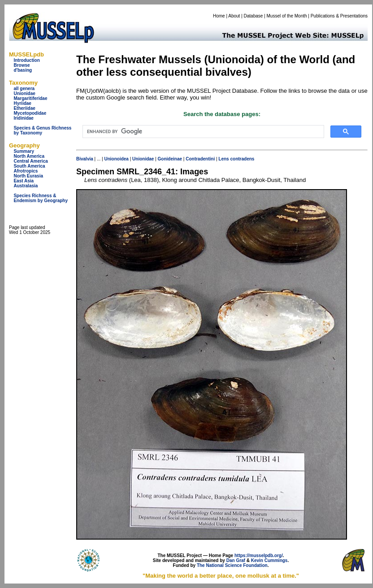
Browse (22, 65)
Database (254, 16)
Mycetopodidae (30, 113)
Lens (223, 159)
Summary (24, 151)
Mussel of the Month (287, 16)
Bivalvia (85, 159)
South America (29, 166)
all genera (24, 89)
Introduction (26, 60)
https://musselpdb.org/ (259, 556)
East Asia (24, 181)
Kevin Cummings (269, 560)
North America (29, 156)
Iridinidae (23, 118)
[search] (202, 132)
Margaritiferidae (30, 98)
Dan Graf (236, 560)
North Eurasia (28, 176)
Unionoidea (116, 159)
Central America (30, 161)
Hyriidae (22, 103)
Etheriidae (24, 108)
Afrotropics (26, 171)
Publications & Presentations (339, 16)
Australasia (26, 186)
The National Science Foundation (232, 565)
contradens (242, 159)
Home (219, 16)
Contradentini (200, 159)
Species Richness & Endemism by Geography (41, 198)
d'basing (23, 70)
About (234, 16)
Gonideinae (170, 159)
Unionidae (24, 93)
